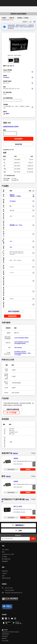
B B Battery (6, 78)
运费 (3, 576)
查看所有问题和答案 (13, 409)
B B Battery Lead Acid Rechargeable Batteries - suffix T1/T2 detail (22, 353)
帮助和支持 (5, 571)
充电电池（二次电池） (23, 18)
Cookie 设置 (5, 641)
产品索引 (4, 18)
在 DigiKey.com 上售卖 (8, 554)
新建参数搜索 (12, 316)
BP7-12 (16, 333)
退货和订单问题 (6, 578)
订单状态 (4, 573)
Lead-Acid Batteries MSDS (21, 338)
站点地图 (4, 557)
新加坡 (5, 630)
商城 (3, 552)
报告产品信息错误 (14, 311)
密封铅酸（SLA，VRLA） (16, 225)
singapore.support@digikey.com (12, 593)
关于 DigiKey (5, 550)
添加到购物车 (19, 139)
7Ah (11, 247)
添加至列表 (19, 144)
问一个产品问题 (11, 413)
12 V (11, 241)
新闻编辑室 (5, 561)
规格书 (6, 114)
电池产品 (12, 18)
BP (10, 206)
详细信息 (28, 469)
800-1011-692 (7, 588)
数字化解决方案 (6, 559)
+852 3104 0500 (8, 590)
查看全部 (15, 453)
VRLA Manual (18, 348)
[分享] (34, 22)
